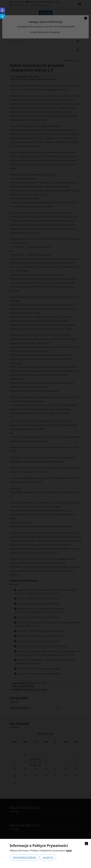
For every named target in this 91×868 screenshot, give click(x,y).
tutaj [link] (69, 850)
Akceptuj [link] (48, 857)
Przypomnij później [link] (24, 857)
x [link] (86, 843)
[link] (3, 10)
